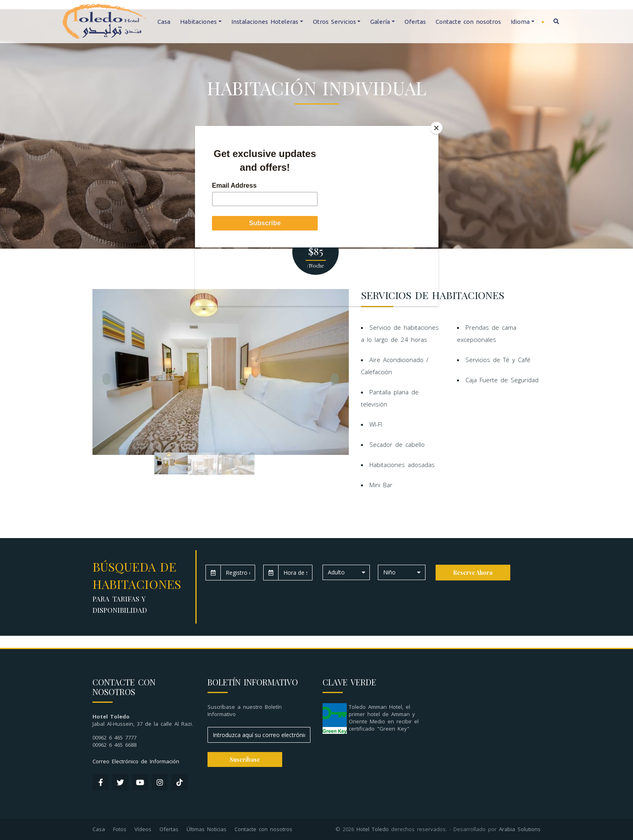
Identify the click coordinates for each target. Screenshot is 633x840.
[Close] (436, 128)
